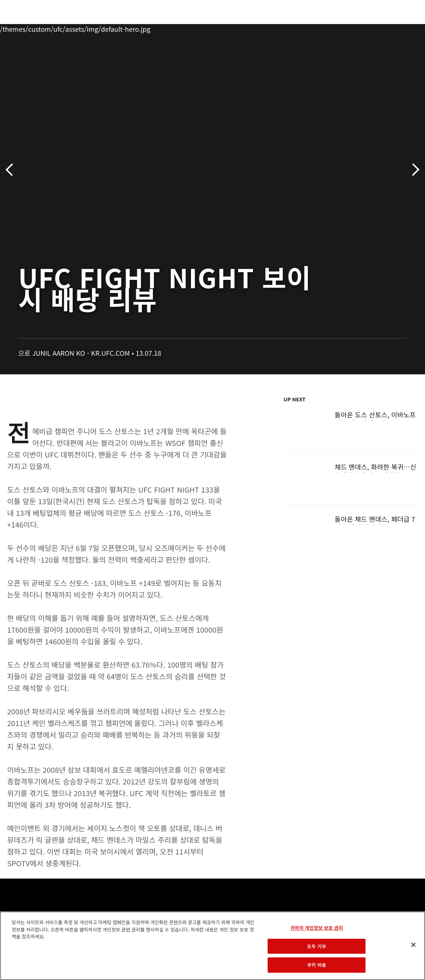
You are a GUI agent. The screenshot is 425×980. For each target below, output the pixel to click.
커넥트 (297, 28)
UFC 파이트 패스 (340, 28)
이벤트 (21, 28)
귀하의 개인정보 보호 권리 (317, 928)
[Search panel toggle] (401, 28)
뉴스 (108, 28)
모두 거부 (317, 946)
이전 (12, 170)
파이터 (80, 28)
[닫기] (413, 945)
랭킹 (49, 28)
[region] (212, 946)
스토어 (383, 28)
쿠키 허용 (317, 965)
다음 (413, 170)
